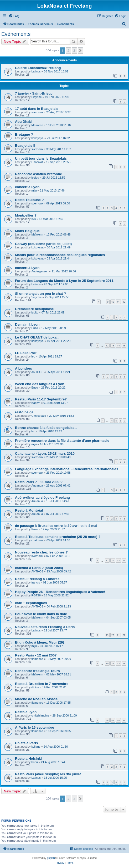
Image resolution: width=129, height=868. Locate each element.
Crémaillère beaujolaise (34, 309)
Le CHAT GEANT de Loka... (37, 337)
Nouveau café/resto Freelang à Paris (45, 627)
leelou (35, 178)
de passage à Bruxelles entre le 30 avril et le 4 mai (56, 526)
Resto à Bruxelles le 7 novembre (42, 684)
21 (118, 635)
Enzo (35, 328)
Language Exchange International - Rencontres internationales (67, 469)
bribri (34, 762)
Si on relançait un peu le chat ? (40, 294)
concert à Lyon (27, 187)
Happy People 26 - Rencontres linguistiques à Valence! (60, 592)
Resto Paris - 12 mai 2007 (36, 655)
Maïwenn (37, 125)
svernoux (37, 112)
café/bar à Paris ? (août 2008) (39, 568)
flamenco (37, 659)
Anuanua (37, 486)
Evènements (16, 34)
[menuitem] (14, 16)
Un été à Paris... (28, 743)
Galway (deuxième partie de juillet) (43, 244)
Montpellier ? (26, 215)
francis (35, 582)
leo (33, 356)
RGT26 (36, 595)
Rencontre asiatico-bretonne (38, 174)
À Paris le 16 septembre (35, 727)
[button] (80, 51)
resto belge (24, 412)
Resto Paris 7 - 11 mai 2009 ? (39, 482)
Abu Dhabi (24, 122)
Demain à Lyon (27, 324)
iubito (35, 312)
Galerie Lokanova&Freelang (38, 68)
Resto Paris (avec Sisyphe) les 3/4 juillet (48, 774)
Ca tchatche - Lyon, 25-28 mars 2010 (45, 453)
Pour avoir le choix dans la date (41, 614)
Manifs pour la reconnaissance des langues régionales (60, 255)
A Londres (24, 368)
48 (118, 720)
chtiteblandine (40, 715)
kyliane (36, 747)
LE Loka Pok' (26, 353)
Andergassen (40, 271)
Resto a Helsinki (28, 759)
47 (113, 720)
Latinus (36, 71)
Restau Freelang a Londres (37, 579)
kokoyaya (37, 138)
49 (124, 720)
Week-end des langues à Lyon (40, 384)
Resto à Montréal (29, 510)
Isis (33, 219)
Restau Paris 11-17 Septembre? (41, 399)
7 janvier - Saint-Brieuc (34, 93)
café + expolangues (31, 603)
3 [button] (74, 51)
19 (107, 635)
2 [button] (68, 51)
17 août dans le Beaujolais (37, 109)
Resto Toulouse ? (29, 200)
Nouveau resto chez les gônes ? (41, 552)
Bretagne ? (24, 134)
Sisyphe (36, 97)
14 (118, 345)
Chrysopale (39, 416)
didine (35, 687)
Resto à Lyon (26, 712)
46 (107, 720)
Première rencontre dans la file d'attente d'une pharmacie (62, 441)
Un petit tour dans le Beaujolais (41, 158)
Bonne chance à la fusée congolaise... (46, 428)
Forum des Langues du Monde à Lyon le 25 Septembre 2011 (64, 281)
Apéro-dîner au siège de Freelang (42, 497)
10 (113, 302)
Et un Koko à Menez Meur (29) (40, 642)
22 (124, 635)
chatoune (37, 540)
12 (124, 302)
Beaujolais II (25, 146)
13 (113, 345)
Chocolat (37, 162)
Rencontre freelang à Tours (37, 671)
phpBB (51, 858)
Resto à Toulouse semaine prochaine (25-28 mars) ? (58, 537)
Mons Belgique (27, 231)
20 (113, 635)
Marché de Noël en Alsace (36, 699)
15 (124, 345)
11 (118, 302)
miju (34, 190)
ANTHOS (37, 372)
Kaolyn (36, 403)
